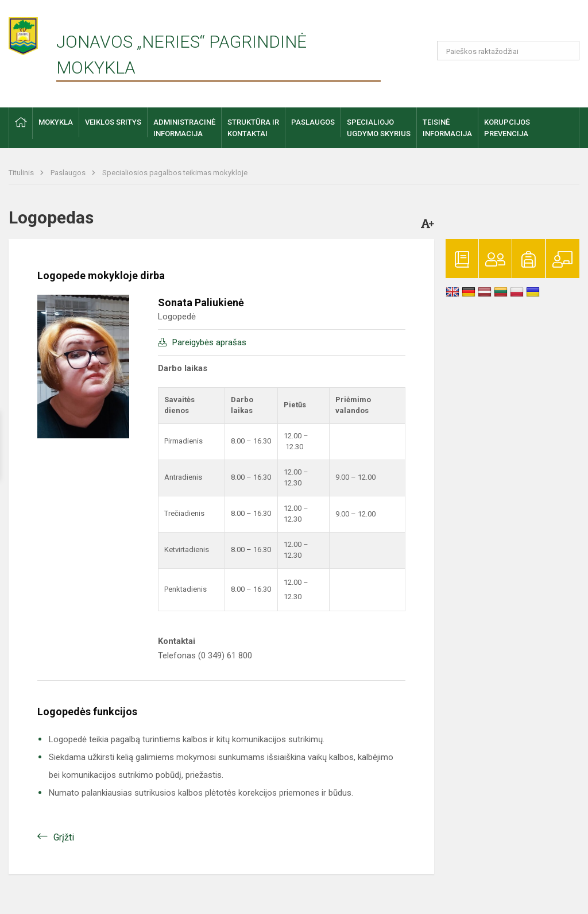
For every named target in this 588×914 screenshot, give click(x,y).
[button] (501, 24)
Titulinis (22, 173)
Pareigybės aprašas (209, 342)
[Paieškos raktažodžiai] (508, 51)
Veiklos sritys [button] (113, 122)
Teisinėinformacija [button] (447, 128)
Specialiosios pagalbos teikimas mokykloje (175, 173)
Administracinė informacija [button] (184, 128)
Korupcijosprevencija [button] (507, 128)
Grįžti (64, 837)
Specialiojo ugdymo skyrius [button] (379, 128)
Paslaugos (69, 173)
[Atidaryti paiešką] (567, 51)
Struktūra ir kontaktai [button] (253, 128)
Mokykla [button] (56, 122)
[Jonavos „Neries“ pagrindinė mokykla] (32, 32)
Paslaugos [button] (313, 122)
